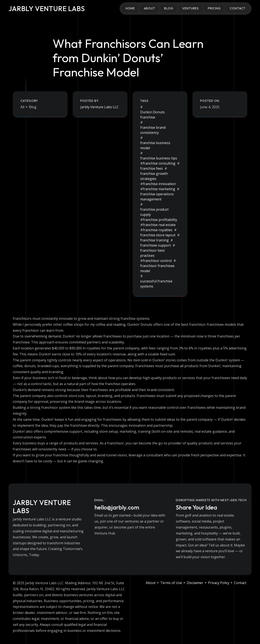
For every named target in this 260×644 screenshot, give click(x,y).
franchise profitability (160, 220)
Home (130, 8)
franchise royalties (158, 230)
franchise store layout (158, 235)
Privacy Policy (219, 583)
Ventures (191, 8)
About (149, 8)
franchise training (155, 240)
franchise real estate (159, 225)
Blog (169, 8)
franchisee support (156, 245)
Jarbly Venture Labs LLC (100, 107)
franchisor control (157, 261)
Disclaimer (195, 583)
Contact (238, 8)
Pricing (214, 8)
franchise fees (152, 168)
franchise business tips (159, 158)
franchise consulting (159, 163)
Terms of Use (171, 583)
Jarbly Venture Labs (47, 9)
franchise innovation (159, 184)
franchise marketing (159, 189)
